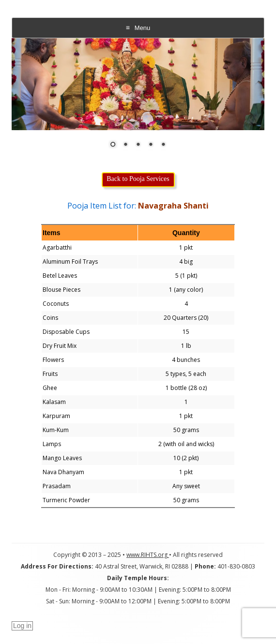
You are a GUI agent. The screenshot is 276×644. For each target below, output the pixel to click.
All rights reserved (198, 555)
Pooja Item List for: (138, 206)
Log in (22, 626)
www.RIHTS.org (148, 555)
